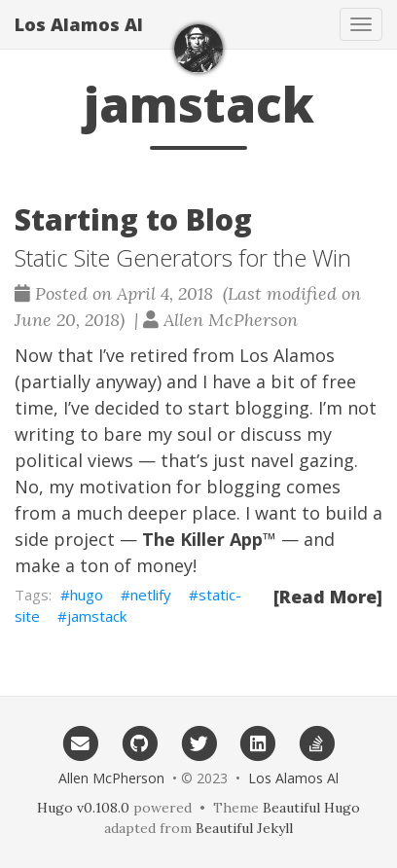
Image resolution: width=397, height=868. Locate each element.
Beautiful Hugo (311, 808)
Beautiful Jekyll (244, 828)
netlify (151, 595)
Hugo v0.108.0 (83, 808)
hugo (87, 595)
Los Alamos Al (79, 24)
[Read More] (328, 597)
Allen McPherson (111, 778)
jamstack (97, 616)
